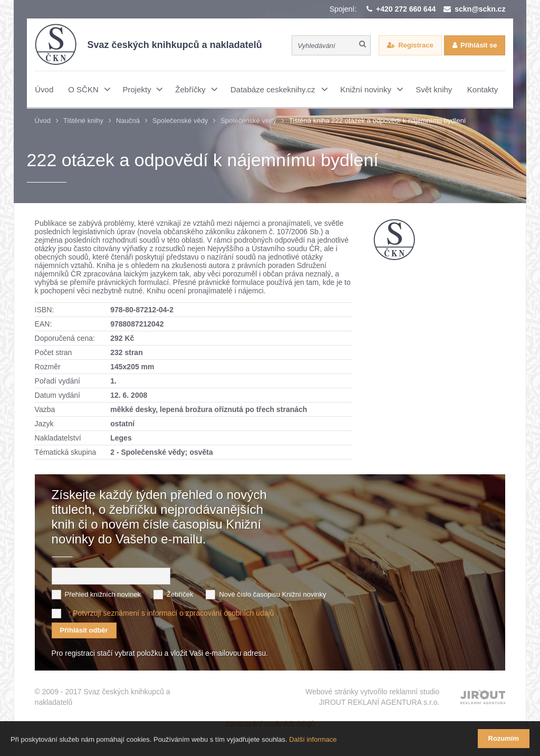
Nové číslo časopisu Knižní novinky (272, 594)
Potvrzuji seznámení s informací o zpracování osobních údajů (173, 613)
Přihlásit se (479, 45)
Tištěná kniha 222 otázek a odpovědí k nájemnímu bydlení (378, 121)
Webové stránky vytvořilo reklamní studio (372, 697)
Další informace (313, 739)
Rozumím (504, 738)
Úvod (43, 121)
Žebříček (180, 594)
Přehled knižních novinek (103, 594)
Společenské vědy (180, 121)
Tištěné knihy (83, 121)
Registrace (416, 45)
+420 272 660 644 (406, 9)
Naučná (128, 121)
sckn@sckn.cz (480, 9)
